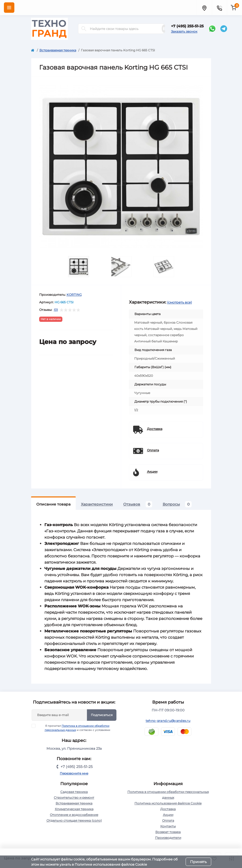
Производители (168, 838)
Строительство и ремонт (74, 798)
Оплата (168, 820)
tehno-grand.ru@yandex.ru (168, 721)
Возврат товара (168, 832)
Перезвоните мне (74, 773)
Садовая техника (74, 792)
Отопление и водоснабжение (74, 815)
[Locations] (204, 8)
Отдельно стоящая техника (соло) (74, 820)
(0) (56, 310)
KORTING (74, 295)
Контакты (168, 826)
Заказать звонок (184, 31)
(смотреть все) (179, 302)
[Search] (84, 29)
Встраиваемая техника (58, 50)
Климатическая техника (74, 809)
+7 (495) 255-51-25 (187, 26)
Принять (198, 862)
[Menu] (9, 8)
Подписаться (102, 715)
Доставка (168, 809)
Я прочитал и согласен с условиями (74, 728)
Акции (168, 815)
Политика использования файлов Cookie (168, 803)
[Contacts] (219, 8)
